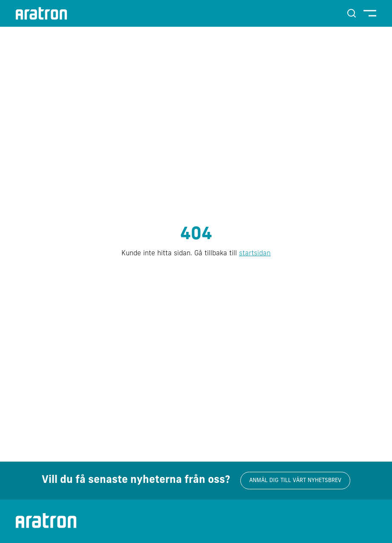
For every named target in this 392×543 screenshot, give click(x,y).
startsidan (255, 254)
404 (196, 235)
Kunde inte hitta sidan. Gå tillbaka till (196, 254)
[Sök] (352, 13)
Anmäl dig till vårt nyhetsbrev (295, 481)
